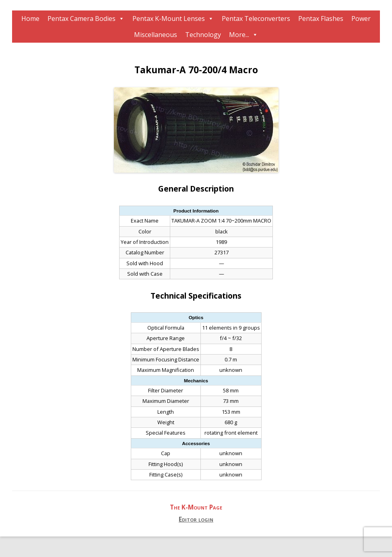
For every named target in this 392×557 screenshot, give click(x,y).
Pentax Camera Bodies (81, 19)
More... (239, 35)
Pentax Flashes (321, 19)
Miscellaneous (156, 35)
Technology (203, 35)
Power (361, 19)
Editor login (196, 519)
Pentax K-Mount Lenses (169, 19)
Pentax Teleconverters (256, 19)
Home (30, 19)
